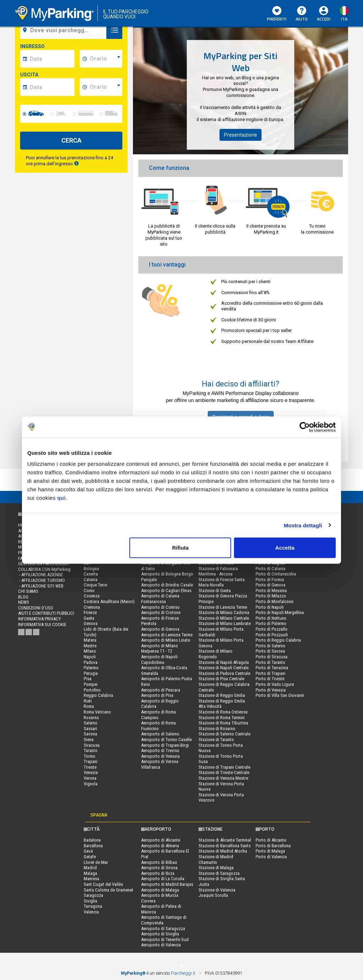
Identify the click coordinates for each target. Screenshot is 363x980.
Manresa (91, 879)
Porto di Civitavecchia (276, 574)
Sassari (90, 729)
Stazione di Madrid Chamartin (216, 859)
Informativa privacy (40, 619)
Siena (89, 740)
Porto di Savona (270, 651)
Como (89, 591)
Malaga (90, 873)
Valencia (91, 912)
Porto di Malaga (270, 851)
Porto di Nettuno (271, 618)
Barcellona (93, 846)
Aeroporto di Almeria (160, 846)
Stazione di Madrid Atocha (223, 851)
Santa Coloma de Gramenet (108, 890)
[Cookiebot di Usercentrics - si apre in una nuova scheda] (305, 427)
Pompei (91, 684)
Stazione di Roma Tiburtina (223, 723)
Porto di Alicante (271, 840)
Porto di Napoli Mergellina (280, 612)
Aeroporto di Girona (159, 868)
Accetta (285, 548)
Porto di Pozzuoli (272, 635)
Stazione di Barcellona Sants (225, 846)
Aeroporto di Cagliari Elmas (166, 591)
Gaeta (89, 618)
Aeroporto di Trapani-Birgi (165, 745)
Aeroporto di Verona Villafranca (160, 764)
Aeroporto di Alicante (161, 840)
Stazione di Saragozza (219, 873)
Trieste (90, 767)
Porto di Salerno (270, 646)
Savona (90, 734)
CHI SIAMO (28, 591)
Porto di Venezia (271, 690)
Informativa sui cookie (42, 624)
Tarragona (93, 906)
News (24, 602)
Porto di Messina (271, 591)
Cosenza (92, 596)
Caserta (91, 574)
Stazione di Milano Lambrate (225, 623)
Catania (91, 580)
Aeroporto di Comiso (160, 607)
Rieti (88, 701)
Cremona (92, 607)
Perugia (91, 673)
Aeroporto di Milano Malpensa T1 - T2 (160, 649)
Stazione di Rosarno (217, 729)
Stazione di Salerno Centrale (224, 734)
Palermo (91, 668)
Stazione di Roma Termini (222, 718)
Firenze (90, 612)
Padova (91, 662)
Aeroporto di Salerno (160, 734)
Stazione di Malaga (216, 868)
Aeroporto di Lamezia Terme (167, 635)
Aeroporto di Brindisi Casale (167, 585)
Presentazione (241, 135)
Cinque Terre (95, 585)
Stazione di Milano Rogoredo (216, 654)
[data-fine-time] (105, 87)
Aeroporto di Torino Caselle (166, 740)
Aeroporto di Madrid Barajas (167, 884)
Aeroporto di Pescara (161, 690)
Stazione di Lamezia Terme (223, 607)
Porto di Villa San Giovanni (280, 695)
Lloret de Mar (96, 862)
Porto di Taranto (270, 662)
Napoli (90, 657)
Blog (23, 597)
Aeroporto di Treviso (160, 750)
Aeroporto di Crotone (161, 612)
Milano (90, 651)
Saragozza (93, 895)
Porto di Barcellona (273, 846)
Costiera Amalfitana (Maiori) (109, 601)
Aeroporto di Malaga (160, 890)
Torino (90, 756)
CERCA (71, 140)
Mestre (90, 646)
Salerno (91, 723)
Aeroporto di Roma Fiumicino (158, 726)
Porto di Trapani (270, 673)
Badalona (92, 840)
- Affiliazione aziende (40, 575)
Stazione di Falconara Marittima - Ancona (218, 571)
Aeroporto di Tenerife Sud (165, 939)
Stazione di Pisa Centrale (221, 679)
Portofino (92, 690)
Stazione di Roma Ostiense (223, 712)
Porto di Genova (270, 585)
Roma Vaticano (97, 712)
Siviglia (90, 901)
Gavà (88, 851)
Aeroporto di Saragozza (163, 929)
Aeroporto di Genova (160, 629)
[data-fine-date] (51, 87)
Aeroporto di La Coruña (163, 879)
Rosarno (91, 718)
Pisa (88, 679)
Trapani (91, 761)
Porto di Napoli (270, 607)
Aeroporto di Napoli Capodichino (159, 660)
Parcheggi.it (183, 973)
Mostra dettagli (303, 525)
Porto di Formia (270, 580)
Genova (91, 623)
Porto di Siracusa (272, 657)
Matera (90, 640)
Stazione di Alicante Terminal (225, 840)
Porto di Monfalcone (274, 601)
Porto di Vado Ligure (275, 684)
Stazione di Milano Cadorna (224, 612)
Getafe (90, 857)
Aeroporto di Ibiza (158, 873)
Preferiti (277, 14)
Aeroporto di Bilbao (159, 862)
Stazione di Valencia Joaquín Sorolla (217, 893)
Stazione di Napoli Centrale (224, 668)
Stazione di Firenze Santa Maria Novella (222, 582)
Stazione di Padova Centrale (224, 673)
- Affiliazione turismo (41, 580)
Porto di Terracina (272, 668)
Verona (90, 778)
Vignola (91, 784)
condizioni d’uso (36, 608)
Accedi (324, 19)
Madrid (90, 868)
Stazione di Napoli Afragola (224, 662)
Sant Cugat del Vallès (103, 884)
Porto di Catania (270, 569)
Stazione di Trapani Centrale (224, 767)
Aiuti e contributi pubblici (46, 613)
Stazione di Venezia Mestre (223, 778)
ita (344, 19)
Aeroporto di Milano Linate (166, 640)
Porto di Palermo (271, 623)
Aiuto (302, 14)
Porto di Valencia (271, 857)
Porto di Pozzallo (272, 629)
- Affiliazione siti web (41, 586)
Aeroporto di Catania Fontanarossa (160, 599)
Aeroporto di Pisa (157, 695)
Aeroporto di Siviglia (160, 934)
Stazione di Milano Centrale (224, 618)
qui (61, 498)
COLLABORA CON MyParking (44, 569)
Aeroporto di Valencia (161, 945)
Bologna (91, 569)
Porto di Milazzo (271, 596)
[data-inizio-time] (105, 59)
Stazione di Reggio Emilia (222, 695)
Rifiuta (181, 548)
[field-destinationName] (64, 30)
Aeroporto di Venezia (160, 756)
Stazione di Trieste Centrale (224, 772)
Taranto (91, 750)
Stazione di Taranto (216, 740)
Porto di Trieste (270, 679)
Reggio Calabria (98, 695)
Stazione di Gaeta (215, 591)
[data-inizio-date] (51, 59)
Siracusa (92, 745)
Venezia (91, 772)
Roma (89, 706)
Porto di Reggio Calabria (278, 640)
